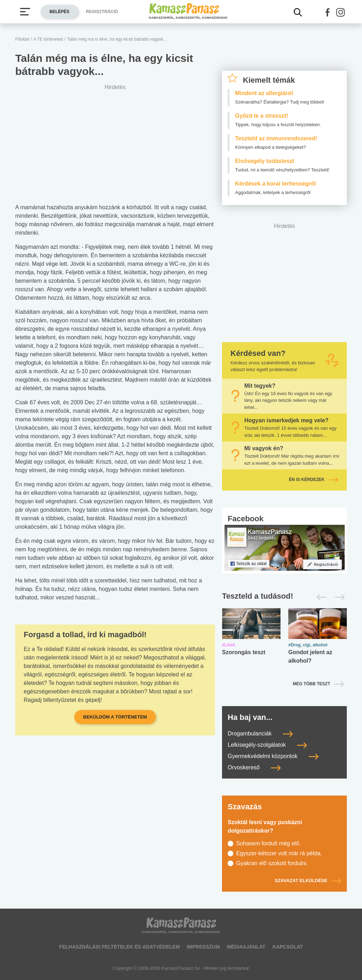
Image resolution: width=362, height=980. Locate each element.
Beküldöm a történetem (115, 717)
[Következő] (338, 597)
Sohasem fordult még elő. (268, 843)
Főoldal (22, 39)
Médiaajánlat (246, 947)
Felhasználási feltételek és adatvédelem (119, 947)
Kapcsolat (288, 947)
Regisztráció (102, 12)
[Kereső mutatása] (298, 12)
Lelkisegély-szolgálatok (267, 745)
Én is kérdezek (314, 480)
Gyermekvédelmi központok (273, 756)
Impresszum (203, 947)
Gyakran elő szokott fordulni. (272, 863)
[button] (328, 12)
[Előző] (320, 597)
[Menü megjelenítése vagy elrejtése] (25, 12)
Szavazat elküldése (308, 881)
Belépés (59, 12)
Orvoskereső (254, 767)
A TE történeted (48, 39)
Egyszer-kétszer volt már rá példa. (279, 853)
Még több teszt (311, 684)
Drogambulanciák (260, 733)
